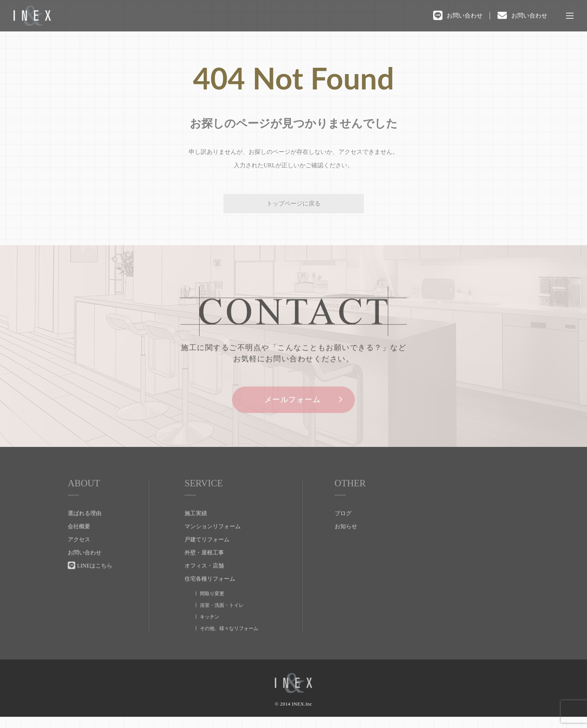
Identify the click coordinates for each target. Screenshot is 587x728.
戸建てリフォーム (207, 553)
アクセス (79, 553)
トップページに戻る (293, 203)
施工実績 (196, 527)
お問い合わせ (465, 16)
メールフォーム (294, 414)
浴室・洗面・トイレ (222, 619)
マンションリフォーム (213, 540)
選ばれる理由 (85, 527)
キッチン (210, 630)
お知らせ (346, 540)
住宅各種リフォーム (210, 592)
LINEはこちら (95, 579)
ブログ (343, 527)
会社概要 (79, 540)
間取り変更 (212, 607)
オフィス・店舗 (204, 579)
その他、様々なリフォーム (229, 642)
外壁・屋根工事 (204, 566)
